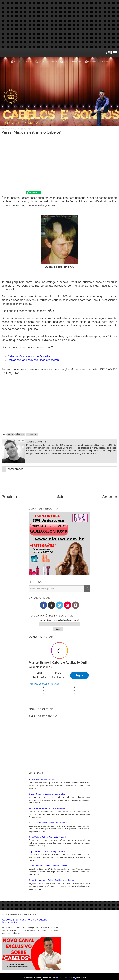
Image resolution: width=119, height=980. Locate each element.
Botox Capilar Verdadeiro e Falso (43, 771)
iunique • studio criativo (67, 972)
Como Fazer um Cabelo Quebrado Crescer (48, 857)
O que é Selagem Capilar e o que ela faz (47, 786)
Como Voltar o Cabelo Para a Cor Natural (47, 829)
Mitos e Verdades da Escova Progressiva (47, 800)
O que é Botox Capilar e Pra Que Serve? (47, 843)
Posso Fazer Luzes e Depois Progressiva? (48, 814)
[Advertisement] (59, 24)
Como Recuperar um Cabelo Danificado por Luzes (51, 872)
